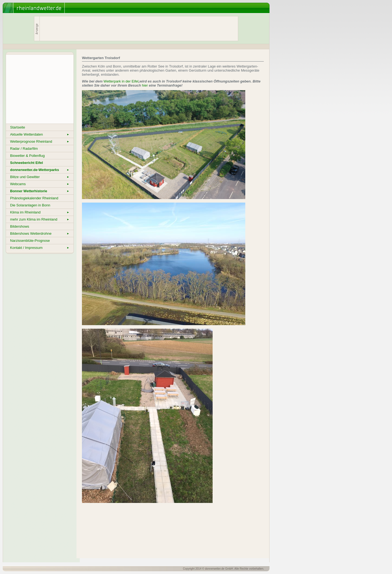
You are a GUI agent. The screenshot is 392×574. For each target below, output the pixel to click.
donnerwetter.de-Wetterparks (40, 170)
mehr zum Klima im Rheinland (40, 219)
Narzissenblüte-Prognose (30, 241)
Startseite (18, 127)
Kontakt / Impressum (40, 248)
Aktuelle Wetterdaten (40, 134)
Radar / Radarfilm (24, 149)
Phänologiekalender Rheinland (34, 198)
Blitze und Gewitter (40, 177)
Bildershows (20, 226)
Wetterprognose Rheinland (40, 141)
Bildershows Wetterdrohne (40, 233)
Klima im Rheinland (40, 212)
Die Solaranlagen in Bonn (30, 205)
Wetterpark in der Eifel (121, 81)
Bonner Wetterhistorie (40, 191)
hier (145, 85)
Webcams (40, 184)
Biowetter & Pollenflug (27, 156)
